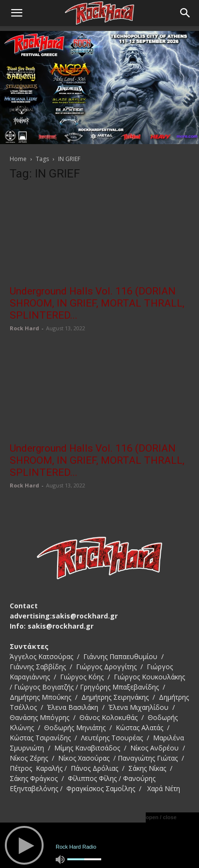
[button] (16, 13)
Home (18, 159)
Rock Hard (24, 328)
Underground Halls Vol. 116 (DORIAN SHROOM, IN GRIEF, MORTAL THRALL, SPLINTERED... (97, 303)
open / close (161, 817)
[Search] (185, 13)
